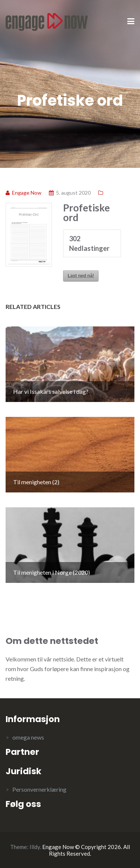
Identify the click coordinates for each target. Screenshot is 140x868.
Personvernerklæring (39, 789)
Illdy (35, 847)
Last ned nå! (81, 276)
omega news (28, 737)
